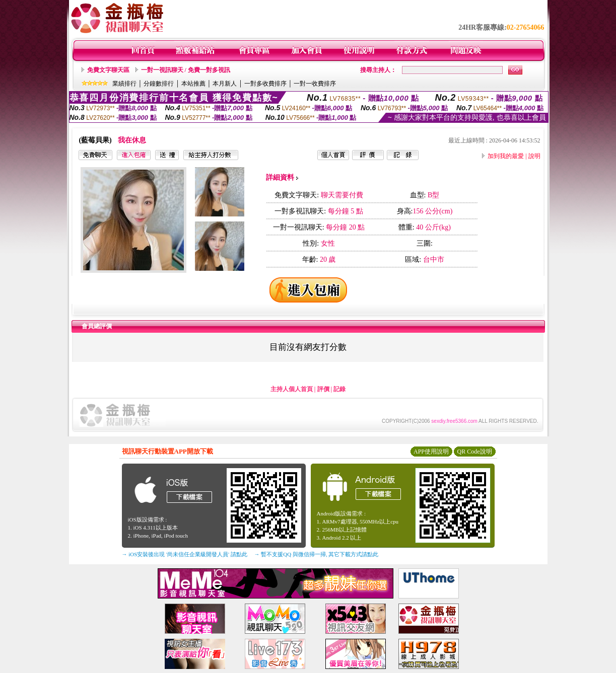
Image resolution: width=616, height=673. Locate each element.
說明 (534, 156)
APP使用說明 (431, 452)
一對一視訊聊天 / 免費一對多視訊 (186, 70)
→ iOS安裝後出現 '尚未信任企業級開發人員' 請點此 (185, 554)
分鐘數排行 (159, 84)
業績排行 (124, 84)
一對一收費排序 (315, 84)
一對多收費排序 (265, 84)
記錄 (339, 389)
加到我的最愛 (506, 156)
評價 (323, 389)
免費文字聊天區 (108, 70)
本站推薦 (193, 84)
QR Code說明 (475, 452)
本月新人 (225, 84)
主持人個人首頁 (292, 389)
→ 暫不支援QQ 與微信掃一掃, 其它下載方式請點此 (317, 554)
